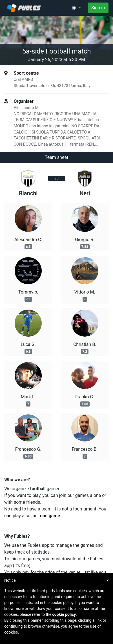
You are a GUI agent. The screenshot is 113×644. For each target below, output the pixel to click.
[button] (76, 8)
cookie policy (64, 614)
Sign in (98, 8)
